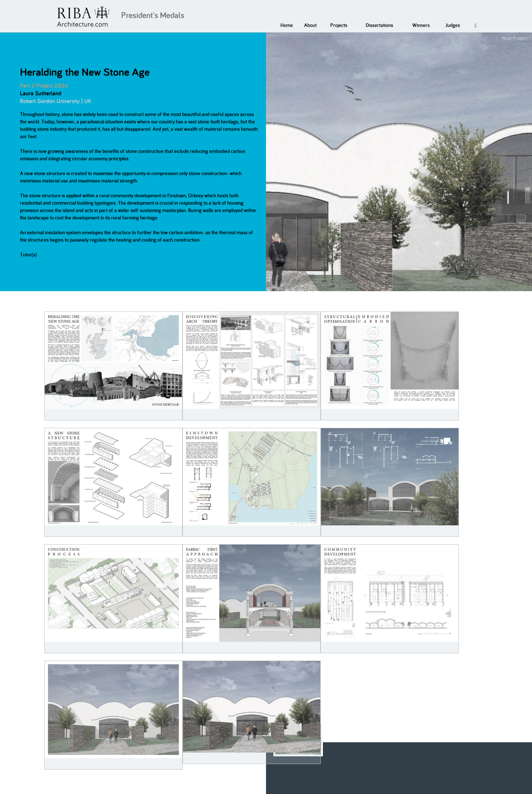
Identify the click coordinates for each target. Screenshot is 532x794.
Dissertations (379, 25)
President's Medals (153, 15)
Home (287, 25)
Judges (453, 25)
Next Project (515, 38)
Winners (421, 25)
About (310, 25)
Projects (339, 25)
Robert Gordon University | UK (56, 101)
